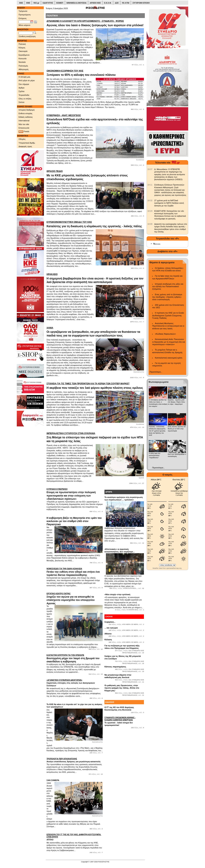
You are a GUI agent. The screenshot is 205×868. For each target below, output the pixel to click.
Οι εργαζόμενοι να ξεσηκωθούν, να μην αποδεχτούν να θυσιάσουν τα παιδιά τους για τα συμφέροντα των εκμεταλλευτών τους (95, 332)
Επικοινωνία (24, 128)
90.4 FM (126, 3)
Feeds (24, 132)
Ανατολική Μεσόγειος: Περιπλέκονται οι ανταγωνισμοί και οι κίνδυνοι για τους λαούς (168, 326)
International (24, 121)
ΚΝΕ (28, 3)
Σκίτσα (21, 102)
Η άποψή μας (24, 77)
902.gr (36, 3)
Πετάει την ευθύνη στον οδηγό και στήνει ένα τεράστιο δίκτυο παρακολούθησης (75, 572)
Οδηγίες (22, 139)
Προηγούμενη (25, 15)
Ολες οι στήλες (25, 99)
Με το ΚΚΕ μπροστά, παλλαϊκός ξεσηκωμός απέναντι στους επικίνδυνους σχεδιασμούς (95, 175)
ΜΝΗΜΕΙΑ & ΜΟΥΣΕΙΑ (77, 3)
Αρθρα (21, 88)
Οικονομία (23, 51)
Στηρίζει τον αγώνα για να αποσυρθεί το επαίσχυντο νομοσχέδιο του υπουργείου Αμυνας (75, 599)
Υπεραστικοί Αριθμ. (27, 143)
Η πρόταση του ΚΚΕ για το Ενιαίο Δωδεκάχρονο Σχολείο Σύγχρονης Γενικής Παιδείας (168, 315)
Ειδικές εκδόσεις (26, 117)
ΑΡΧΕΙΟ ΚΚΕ (95, 3)
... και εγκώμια (111, 628)
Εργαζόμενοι (24, 55)
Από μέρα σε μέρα (27, 80)
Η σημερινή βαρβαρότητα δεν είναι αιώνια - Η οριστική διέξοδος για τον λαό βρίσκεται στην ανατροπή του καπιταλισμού (95, 278)
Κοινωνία (22, 58)
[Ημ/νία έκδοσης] (24, 22)
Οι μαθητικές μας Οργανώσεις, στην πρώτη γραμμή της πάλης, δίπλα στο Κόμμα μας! (122, 688)
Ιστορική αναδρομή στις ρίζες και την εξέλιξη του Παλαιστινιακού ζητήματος (168, 287)
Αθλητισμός (24, 69)
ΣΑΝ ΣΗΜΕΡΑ (53, 780)
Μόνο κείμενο (24, 25)
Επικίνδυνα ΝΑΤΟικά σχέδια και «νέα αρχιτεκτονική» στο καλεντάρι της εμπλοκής (95, 119)
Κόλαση (108, 640)
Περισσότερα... (156, 372)
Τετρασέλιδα (24, 95)
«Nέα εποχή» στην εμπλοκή (117, 594)
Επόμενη (22, 18)
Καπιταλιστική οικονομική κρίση (168, 358)
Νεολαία (22, 62)
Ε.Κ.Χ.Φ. (108, 3)
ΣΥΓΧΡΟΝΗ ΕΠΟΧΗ (141, 3)
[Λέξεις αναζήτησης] (26, 33)
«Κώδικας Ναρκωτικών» (165, 334)
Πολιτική (22, 44)
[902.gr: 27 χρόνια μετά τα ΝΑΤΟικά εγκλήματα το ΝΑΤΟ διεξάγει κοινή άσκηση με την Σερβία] (150, 200)
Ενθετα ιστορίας (25, 113)
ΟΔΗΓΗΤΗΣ (48, 3)
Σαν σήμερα (24, 84)
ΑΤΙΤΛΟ (75, 837)
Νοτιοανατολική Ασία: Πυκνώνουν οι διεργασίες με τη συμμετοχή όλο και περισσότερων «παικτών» (168, 342)
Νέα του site (24, 124)
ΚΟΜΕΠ (60, 3)
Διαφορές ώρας (25, 146)
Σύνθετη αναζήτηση (27, 36)
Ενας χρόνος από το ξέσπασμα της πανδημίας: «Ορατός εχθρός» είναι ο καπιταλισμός (167, 297)
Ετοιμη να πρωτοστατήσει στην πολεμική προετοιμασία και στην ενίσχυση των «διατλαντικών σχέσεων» (75, 494)
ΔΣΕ (117, 3)
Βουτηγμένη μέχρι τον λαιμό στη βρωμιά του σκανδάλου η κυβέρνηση (75, 658)
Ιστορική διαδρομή (27, 110)
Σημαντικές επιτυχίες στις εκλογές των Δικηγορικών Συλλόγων (75, 683)
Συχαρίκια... (110, 622)
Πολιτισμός (23, 66)
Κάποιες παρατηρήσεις (115, 667)
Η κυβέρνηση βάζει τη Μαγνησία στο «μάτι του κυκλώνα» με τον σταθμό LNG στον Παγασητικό (74, 521)
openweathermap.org (174, 568)
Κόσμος (22, 48)
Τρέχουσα (23, 11)
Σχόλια (22, 91)
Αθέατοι (108, 634)
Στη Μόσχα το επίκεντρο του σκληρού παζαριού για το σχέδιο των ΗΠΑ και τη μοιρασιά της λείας (95, 437)
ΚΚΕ (21, 3)
